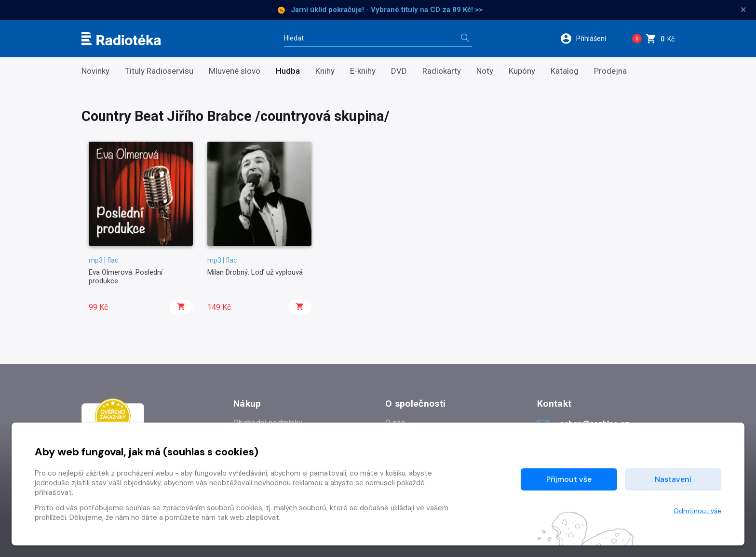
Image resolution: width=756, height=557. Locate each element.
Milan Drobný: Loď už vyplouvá (255, 272)
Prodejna (610, 71)
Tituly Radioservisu (159, 71)
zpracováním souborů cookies (212, 508)
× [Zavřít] (743, 10)
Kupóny (522, 71)
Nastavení (673, 479)
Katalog (565, 71)
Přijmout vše (569, 479)
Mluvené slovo (235, 71)
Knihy (325, 71)
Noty (485, 71)
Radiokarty (442, 71)
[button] (589, 39)
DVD (399, 71)
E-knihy (363, 71)
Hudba (288, 71)
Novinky (95, 71)
